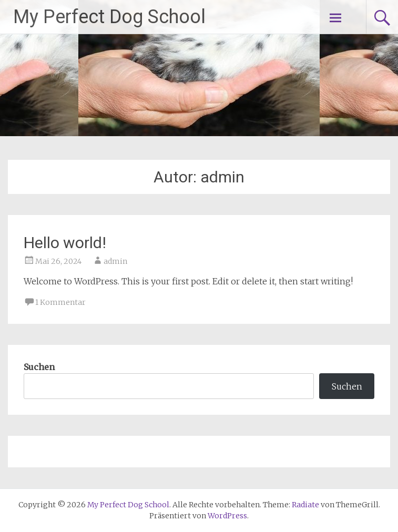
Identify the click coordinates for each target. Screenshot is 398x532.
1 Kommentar (60, 302)
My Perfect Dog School (109, 17)
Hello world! (65, 243)
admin (115, 261)
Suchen (39, 367)
